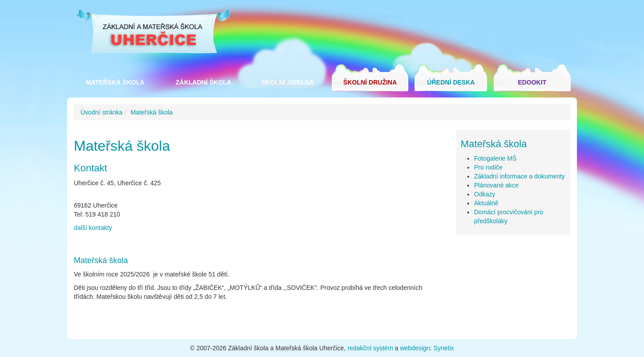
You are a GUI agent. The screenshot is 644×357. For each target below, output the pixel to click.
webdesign (415, 348)
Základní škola (203, 82)
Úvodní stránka (102, 112)
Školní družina (370, 82)
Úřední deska (451, 82)
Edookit (532, 82)
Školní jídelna (288, 82)
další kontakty (93, 228)
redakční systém (370, 348)
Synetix (444, 348)
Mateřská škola (115, 82)
